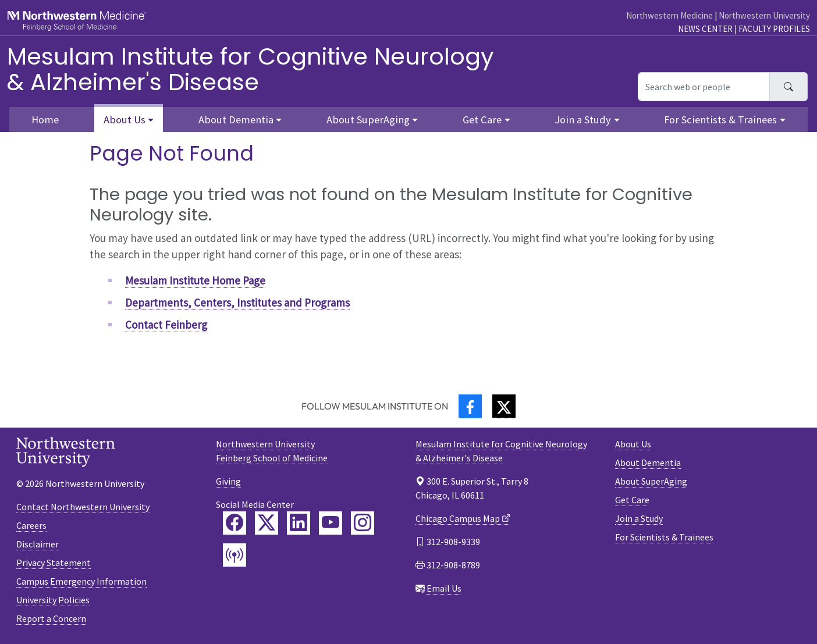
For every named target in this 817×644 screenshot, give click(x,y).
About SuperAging (651, 481)
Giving (228, 481)
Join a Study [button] (583, 120)
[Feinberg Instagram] (363, 523)
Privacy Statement (54, 563)
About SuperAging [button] (368, 120)
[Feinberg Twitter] (267, 523)
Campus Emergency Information (81, 581)
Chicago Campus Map (458, 518)
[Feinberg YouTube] (331, 523)
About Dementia (648, 462)
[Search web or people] (704, 87)
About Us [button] (125, 120)
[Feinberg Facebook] (235, 523)
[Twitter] (504, 406)
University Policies (53, 600)
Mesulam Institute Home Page (195, 280)
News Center (705, 29)
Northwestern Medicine (669, 15)
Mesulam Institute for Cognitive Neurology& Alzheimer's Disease (251, 69)
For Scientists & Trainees (664, 537)
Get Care (632, 500)
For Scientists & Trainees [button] (720, 120)
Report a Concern (51, 618)
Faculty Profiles (774, 29)
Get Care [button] (482, 120)
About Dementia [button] (236, 120)
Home (45, 120)
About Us (633, 444)
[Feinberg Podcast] (235, 555)
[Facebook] (470, 406)
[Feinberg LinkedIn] (299, 523)
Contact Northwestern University (83, 507)
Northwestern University (764, 15)
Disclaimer (38, 544)
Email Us (444, 588)
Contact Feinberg (166, 325)
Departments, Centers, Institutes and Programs (237, 303)
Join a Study (639, 518)
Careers (31, 525)
